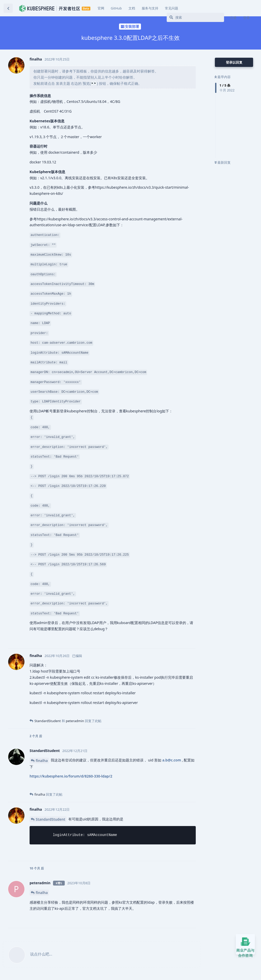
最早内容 (223, 77)
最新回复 (223, 162)
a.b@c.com (172, 760)
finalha (42, 761)
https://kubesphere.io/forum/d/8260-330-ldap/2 (71, 776)
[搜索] (195, 17)
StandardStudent (50, 819)
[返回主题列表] (8, 8)
